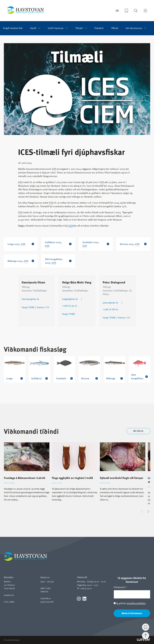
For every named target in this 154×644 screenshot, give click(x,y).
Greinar (40, 307)
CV (48, 307)
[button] (148, 512)
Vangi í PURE (28, 307)
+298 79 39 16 (69, 306)
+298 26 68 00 (110, 309)
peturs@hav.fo (110, 303)
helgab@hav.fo (70, 299)
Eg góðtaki (130, 603)
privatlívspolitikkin (136, 603)
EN (117, 11)
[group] (27, 474)
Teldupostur (120, 587)
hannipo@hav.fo (30, 299)
